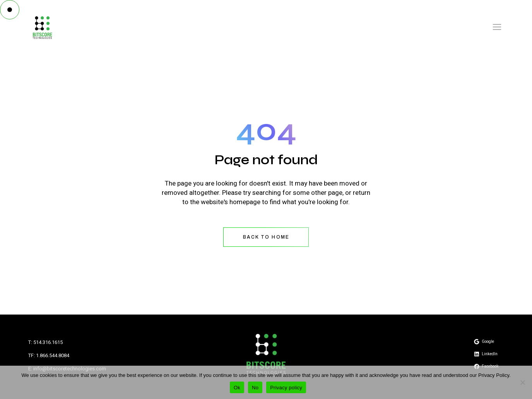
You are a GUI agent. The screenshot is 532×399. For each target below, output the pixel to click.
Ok (237, 388)
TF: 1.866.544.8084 (49, 355)
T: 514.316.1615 (45, 342)
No (255, 388)
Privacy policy (286, 388)
